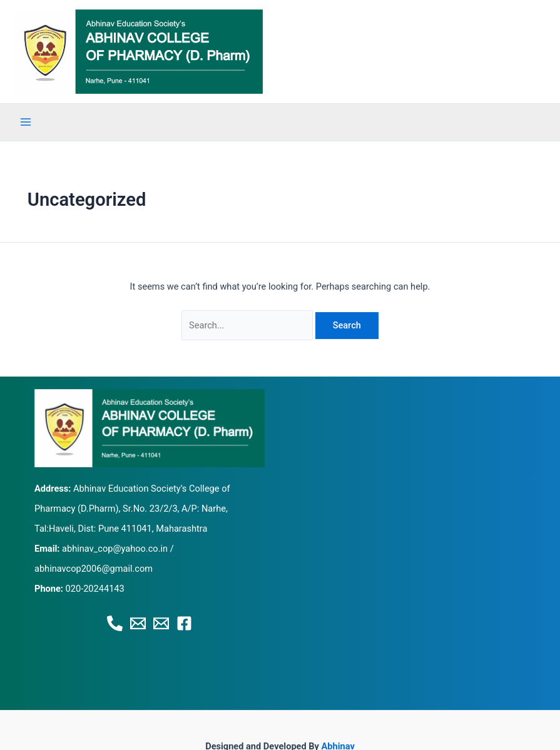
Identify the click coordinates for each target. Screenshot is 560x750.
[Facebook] (184, 623)
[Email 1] (138, 623)
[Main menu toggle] (26, 122)
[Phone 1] (115, 623)
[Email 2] (161, 623)
